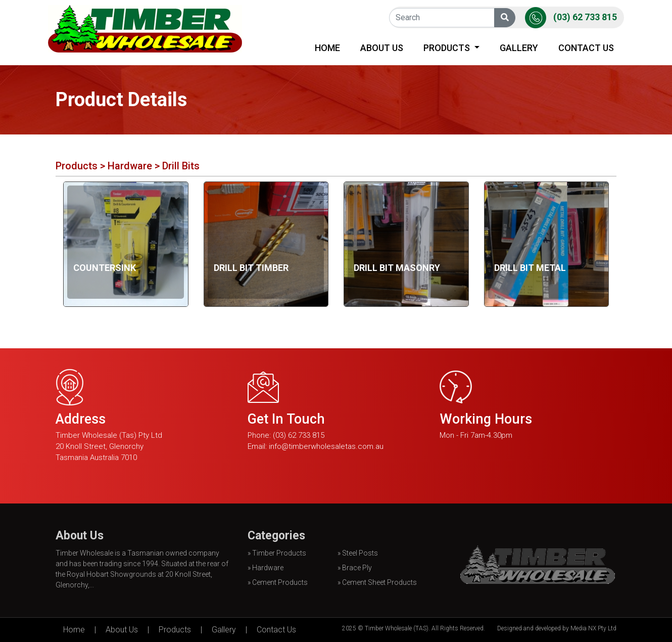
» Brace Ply (355, 568)
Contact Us (586, 48)
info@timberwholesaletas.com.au (326, 446)
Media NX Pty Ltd (593, 628)
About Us (382, 48)
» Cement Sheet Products (377, 582)
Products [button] (448, 48)
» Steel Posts (358, 553)
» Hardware (266, 568)
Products (77, 166)
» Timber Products (277, 553)
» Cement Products (278, 582)
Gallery (519, 48)
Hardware (131, 166)
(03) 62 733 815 (585, 17)
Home (329, 47)
